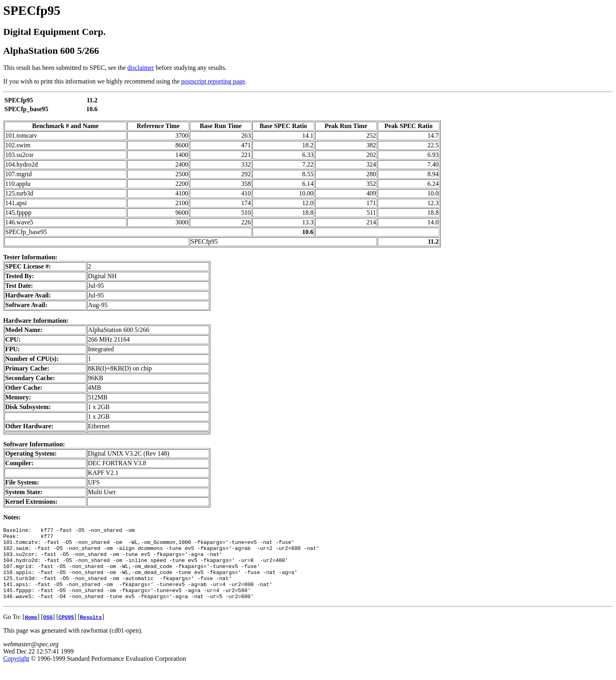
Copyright (16, 673)
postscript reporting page (213, 81)
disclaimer (141, 68)
